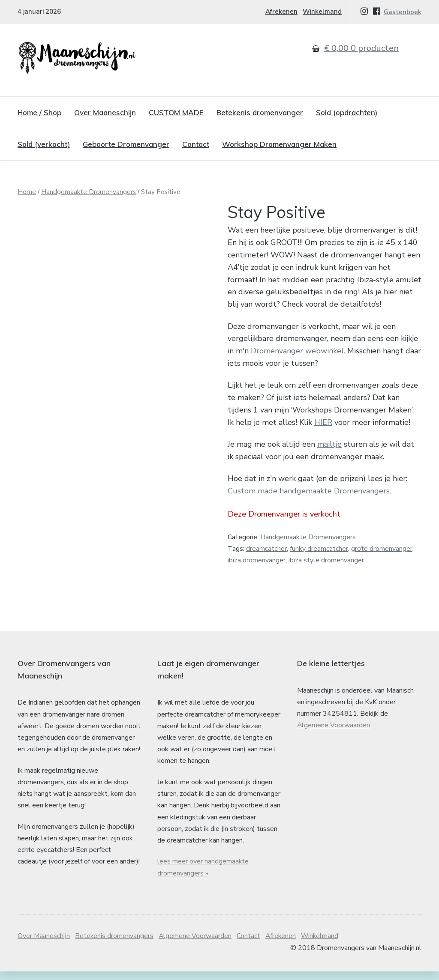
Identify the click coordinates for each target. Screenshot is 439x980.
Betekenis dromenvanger (260, 112)
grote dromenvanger (382, 549)
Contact (196, 144)
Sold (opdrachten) (347, 112)
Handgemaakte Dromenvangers (89, 192)
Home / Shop (39, 112)
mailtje (329, 444)
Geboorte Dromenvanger (126, 144)
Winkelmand (322, 12)
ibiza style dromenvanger (326, 560)
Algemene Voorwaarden (334, 734)
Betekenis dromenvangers (115, 944)
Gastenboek (403, 12)
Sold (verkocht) (44, 144)
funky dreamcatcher (319, 549)
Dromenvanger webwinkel (297, 351)
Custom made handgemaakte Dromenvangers (309, 491)
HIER (323, 422)
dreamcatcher (266, 549)
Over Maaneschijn (105, 112)
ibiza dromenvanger (257, 560)
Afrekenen (281, 12)
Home (27, 192)
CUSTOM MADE (176, 112)
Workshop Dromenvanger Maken (279, 144)
